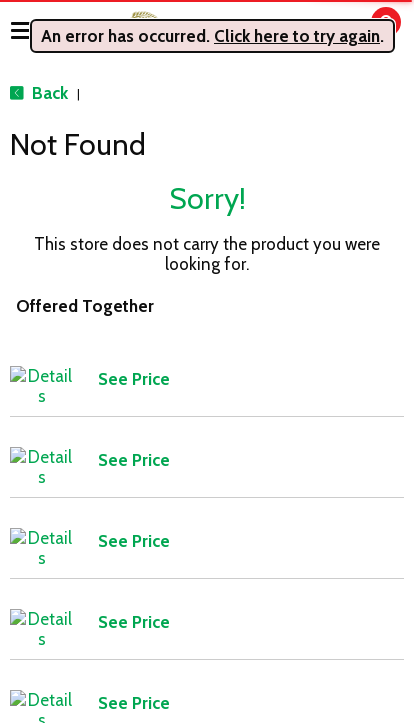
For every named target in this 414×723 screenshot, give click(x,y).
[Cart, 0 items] (371, 31)
